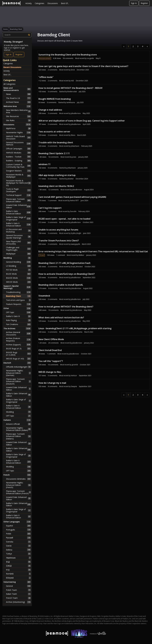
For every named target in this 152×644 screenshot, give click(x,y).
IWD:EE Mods (18, 282)
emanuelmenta (77, 332)
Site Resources (18, 116)
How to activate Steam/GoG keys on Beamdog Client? (67, 274)
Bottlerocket (72, 92)
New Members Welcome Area (18, 111)
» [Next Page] (147, 46)
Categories (40, 3)
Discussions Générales (18, 479)
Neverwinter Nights (18, 133)
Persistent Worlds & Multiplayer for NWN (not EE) (18, 183)
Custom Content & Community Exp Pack (18, 166)
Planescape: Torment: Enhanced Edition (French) (18, 492)
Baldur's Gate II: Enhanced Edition (18, 224)
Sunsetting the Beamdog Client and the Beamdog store (68, 55)
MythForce (18, 128)
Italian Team (18, 594)
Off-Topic (18, 312)
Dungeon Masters (18, 171)
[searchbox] (17, 35)
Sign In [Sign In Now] (9, 54)
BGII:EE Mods (18, 278)
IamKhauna (71, 102)
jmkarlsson (75, 146)
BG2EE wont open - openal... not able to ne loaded (64, 219)
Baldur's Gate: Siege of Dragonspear (18, 218)
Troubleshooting (18, 292)
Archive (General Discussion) (18, 333)
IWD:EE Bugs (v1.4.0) (18, 359)
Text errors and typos (18, 300)
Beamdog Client (18, 296)
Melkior (81, 255)
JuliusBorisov (76, 113)
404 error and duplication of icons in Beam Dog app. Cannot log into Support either (82, 121)
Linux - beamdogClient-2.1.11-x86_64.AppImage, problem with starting (75, 328)
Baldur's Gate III (18, 316)
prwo (74, 157)
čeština (18, 550)
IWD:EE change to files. (50, 372)
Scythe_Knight (76, 233)
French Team (18, 598)
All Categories (9, 84)
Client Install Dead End (50, 350)
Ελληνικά (18, 578)
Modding (18, 412)
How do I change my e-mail (52, 383)
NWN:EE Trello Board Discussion (18, 138)
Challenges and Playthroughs (18, 249)
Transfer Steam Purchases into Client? (59, 241)
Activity (29, 3)
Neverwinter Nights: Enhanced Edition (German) (18, 373)
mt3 (72, 81)
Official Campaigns (18, 149)
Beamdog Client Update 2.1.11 (54, 153)
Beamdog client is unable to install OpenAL (61, 285)
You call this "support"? (51, 361)
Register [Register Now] (19, 54)
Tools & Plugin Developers (18, 190)
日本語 (18, 566)
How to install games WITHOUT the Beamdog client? (66, 307)
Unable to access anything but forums (58, 230)
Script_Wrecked (77, 267)
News (18, 94)
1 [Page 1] (128, 46)
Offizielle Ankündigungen (18, 367)
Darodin (73, 211)
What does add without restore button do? (61, 317)
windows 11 (45, 164)
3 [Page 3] (138, 46)
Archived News (18, 102)
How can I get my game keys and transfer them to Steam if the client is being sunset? (83, 66)
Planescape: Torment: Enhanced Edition (18, 200)
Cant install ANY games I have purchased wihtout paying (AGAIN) (72, 197)
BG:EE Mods (18, 274)
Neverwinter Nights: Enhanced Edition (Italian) (18, 429)
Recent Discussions (12, 67)
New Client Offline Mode (51, 339)
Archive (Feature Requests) (18, 339)
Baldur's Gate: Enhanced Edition (18, 212)
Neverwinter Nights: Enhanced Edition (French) (18, 485)
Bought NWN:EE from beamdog (55, 99)
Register (144, 3)
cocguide (90, 58)
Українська (18, 558)
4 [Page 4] (142, 46)
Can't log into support (50, 208)
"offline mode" (46, 77)
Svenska (18, 542)
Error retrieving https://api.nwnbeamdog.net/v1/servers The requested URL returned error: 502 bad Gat (93, 251)
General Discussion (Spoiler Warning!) (18, 237)
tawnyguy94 (75, 244)
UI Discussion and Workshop (18, 231)
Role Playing (18, 320)
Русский (18, 538)
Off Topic (18, 416)
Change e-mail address (50, 110)
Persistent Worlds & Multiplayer (18, 176)
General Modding (18, 262)
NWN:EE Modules (18, 153)
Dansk (18, 546)
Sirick (73, 70)
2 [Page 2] (133, 46)
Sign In (134, 3)
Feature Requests (18, 304)
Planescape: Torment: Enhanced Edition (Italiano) (18, 436)
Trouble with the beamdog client (56, 142)
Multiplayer (18, 254)
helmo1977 (74, 201)
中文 (18, 570)
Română (18, 574)
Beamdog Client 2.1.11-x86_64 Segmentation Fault (64, 263)
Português (18, 530)
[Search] (29, 35)
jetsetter (71, 179)
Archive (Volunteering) (18, 602)
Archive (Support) (18, 345)
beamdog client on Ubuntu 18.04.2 (56, 186)
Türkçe (18, 554)
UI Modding (18, 266)
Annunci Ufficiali (18, 424)
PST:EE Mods (18, 270)
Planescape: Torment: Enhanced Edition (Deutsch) (18, 381)
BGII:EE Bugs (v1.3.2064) (18, 354)
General (18, 586)
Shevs (73, 135)
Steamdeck (44, 296)
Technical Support (18, 195)
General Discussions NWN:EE (18, 144)
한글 (18, 562)
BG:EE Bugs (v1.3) (18, 349)
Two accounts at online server (54, 132)
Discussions (53, 3)
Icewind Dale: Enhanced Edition (18, 206)
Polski (18, 534)
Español (18, 526)
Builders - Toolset (18, 157)
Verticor (74, 376)
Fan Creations (18, 324)
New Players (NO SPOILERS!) (18, 243)
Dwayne (74, 386)
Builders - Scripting (18, 161)
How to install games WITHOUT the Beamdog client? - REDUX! (70, 88)
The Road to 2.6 (18, 98)
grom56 (75, 365)
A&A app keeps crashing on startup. (57, 175)
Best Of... (65, 3)
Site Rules (18, 120)
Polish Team (18, 590)
